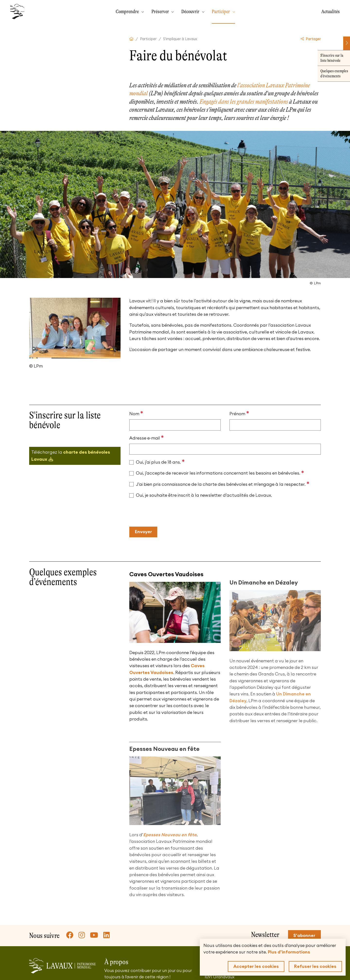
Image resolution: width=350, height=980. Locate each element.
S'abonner (304, 935)
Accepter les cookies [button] (256, 966)
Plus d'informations (289, 952)
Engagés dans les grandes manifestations (244, 102)
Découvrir (191, 11)
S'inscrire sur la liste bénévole (329, 58)
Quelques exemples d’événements (332, 74)
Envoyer (143, 532)
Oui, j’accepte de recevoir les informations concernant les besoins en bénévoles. (220, 473)
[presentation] (166, 513)
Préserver (161, 11)
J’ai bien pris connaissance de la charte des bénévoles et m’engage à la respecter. (223, 484)
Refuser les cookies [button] (315, 966)
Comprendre (128, 11)
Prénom (239, 413)
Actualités (331, 11)
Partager (311, 39)
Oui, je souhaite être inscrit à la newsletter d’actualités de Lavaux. (204, 495)
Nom (136, 413)
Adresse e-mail (147, 438)
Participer (221, 11)
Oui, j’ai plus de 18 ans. (160, 462)
